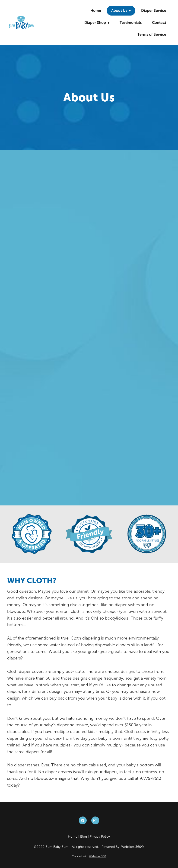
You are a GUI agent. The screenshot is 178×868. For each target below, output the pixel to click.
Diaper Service (154, 11)
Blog (84, 837)
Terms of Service (152, 34)
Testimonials (131, 23)
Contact (159, 23)
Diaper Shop (97, 23)
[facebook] (83, 820)
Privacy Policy (100, 837)
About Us (121, 11)
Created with (89, 856)
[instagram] (95, 820)
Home (96, 11)
